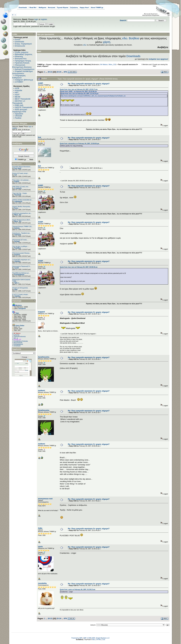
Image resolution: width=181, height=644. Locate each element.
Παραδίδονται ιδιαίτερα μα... (21, 273)
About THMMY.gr (97, 7)
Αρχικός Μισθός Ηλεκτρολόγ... (22, 207)
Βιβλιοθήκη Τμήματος (24, 54)
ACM (17, 88)
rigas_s (17, 283)
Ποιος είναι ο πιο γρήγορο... (21, 180)
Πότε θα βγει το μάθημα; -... (21, 246)
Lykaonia (17, 335)
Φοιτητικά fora (21, 59)
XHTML (99, 640)
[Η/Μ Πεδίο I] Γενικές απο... (21, 187)
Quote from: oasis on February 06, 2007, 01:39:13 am (78, 590)
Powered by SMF (77, 638)
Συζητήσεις (74, 7)
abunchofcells (18, 343)
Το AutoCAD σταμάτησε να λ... (22, 260)
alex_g (16, 338)
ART (17, 93)
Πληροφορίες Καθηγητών (19, 77)
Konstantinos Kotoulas (21, 341)
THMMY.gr (41, 64)
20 (49, 72)
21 (51, 72)
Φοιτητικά (52, 7)
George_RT (17, 340)
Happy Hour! (84, 7)
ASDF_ (41, 83)
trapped (41, 312)
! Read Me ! (33, 7)
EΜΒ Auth (19, 105)
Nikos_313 (18, 215)
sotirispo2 (18, 235)
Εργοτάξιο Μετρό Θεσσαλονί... (22, 167)
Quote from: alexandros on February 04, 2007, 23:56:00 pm (79, 144)
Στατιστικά (17, 301)
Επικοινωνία (20, 46)
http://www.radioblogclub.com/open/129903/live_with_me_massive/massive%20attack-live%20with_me (93, 96)
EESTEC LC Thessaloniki (19, 102)
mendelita (42, 583)
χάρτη (107, 42)
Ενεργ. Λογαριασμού (23, 44)
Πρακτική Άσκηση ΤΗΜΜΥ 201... (23, 227)
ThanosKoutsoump (20, 336)
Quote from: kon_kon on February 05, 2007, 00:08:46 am (79, 267)
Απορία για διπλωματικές (20, 288)
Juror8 (16, 268)
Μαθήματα (42, 7)
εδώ (125, 38)
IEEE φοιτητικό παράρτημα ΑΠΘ (20, 111)
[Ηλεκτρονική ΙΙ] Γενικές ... (20, 240)
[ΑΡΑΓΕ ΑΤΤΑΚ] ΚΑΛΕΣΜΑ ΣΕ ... (23, 200)
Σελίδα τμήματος (22, 52)
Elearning (19, 56)
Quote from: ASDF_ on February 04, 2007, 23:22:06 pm (78, 92)
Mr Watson (17, 333)
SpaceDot (19, 114)
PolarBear (17, 248)
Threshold (18, 195)
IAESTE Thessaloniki (24, 107)
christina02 (17, 346)
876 (65, 72)
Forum (18, 40)
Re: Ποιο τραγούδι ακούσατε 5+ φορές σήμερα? (89, 84)
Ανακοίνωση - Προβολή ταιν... (22, 233)
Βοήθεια (134, 38)
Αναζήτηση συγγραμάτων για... (22, 213)
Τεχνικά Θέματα (63, 7)
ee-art (81, 64)
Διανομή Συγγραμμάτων (25, 69)
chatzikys (17, 261)
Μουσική (88, 64)
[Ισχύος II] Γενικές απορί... (20, 173)
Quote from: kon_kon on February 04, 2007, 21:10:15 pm (80, 94)
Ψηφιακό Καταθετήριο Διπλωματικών (22, 72)
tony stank (18, 168)
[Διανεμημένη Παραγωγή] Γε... (22, 266)
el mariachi (18, 188)
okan (16, 289)
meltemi (42, 390)
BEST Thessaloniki (23, 99)
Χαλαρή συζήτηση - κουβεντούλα (65, 64)
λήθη (40, 528)
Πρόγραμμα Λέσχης (23, 61)
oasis (40, 547)
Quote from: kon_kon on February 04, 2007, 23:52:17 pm (79, 89)
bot (39, 166)
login (36, 19)
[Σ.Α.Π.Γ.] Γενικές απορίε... (21, 295)
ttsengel (17, 241)
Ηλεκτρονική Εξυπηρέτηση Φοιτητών (22, 66)
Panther (18, 118)
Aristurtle (18, 90)
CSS (104, 640)
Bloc (94, 640)
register (44, 19)
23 (58, 72)
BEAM (18, 97)
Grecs (16, 208)
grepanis (17, 255)
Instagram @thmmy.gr (24, 80)
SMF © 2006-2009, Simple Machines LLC (97, 638)
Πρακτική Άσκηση (22, 63)
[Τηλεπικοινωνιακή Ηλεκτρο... (21, 253)
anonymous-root (45, 499)
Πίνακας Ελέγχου (20, 124)
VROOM (18, 116)
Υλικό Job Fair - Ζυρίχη (20, 193)
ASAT (17, 95)
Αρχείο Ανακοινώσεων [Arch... (22, 220)
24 (60, 72)
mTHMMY (19, 82)
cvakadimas (18, 201)
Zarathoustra (44, 357)
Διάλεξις (17, 228)
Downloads (23, 7)
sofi (15, 175)
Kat (40, 137)
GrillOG (17, 182)
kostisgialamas (19, 275)
